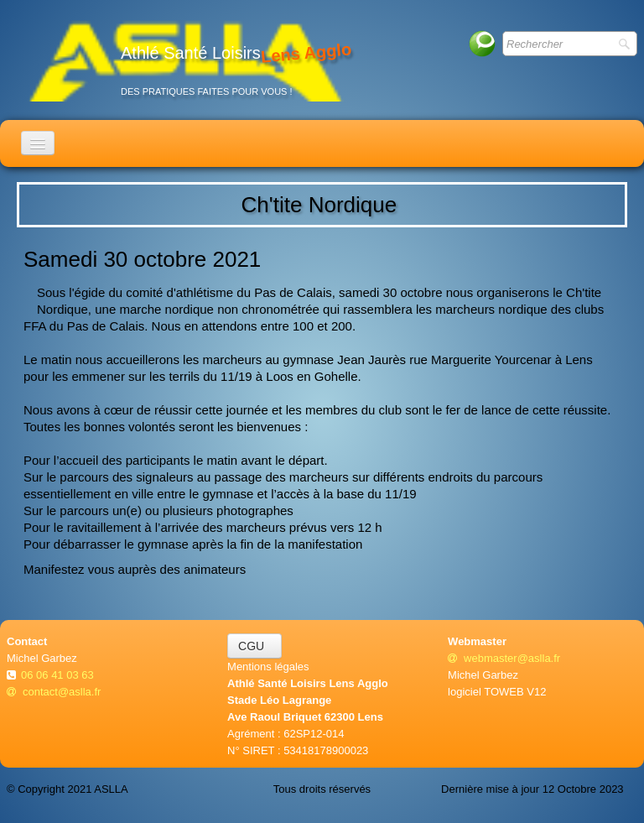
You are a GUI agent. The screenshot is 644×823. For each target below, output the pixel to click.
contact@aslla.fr (54, 692)
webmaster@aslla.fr (504, 658)
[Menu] (38, 143)
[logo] (185, 60)
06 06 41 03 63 (59, 675)
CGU (254, 646)
